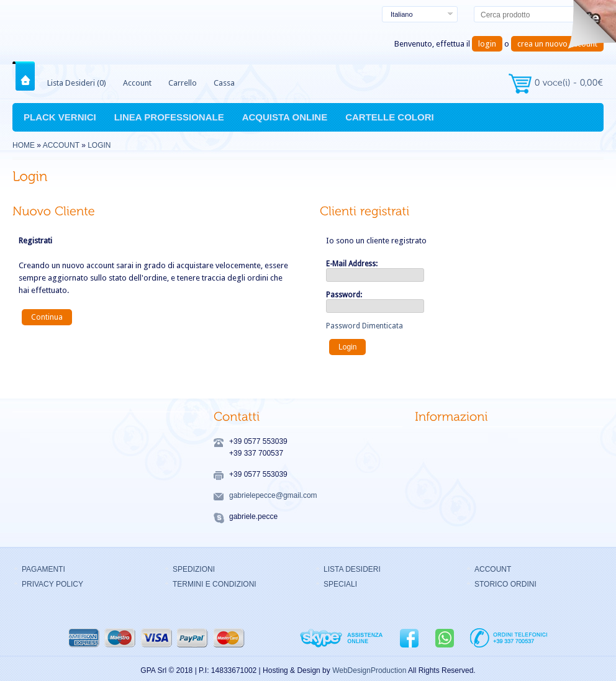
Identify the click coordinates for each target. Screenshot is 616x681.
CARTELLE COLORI (390, 117)
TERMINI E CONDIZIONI (215, 584)
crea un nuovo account (557, 44)
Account (137, 83)
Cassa (224, 83)
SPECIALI (340, 584)
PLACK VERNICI (60, 117)
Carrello (183, 83)
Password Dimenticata (365, 326)
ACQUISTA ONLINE (285, 117)
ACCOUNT (493, 569)
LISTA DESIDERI (352, 569)
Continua (47, 317)
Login (99, 145)
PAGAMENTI (43, 569)
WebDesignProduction (369, 670)
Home (28, 76)
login (487, 44)
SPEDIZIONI (194, 569)
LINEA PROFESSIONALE (169, 117)
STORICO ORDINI (505, 584)
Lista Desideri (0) (77, 83)
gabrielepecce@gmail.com (273, 495)
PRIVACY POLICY (52, 584)
